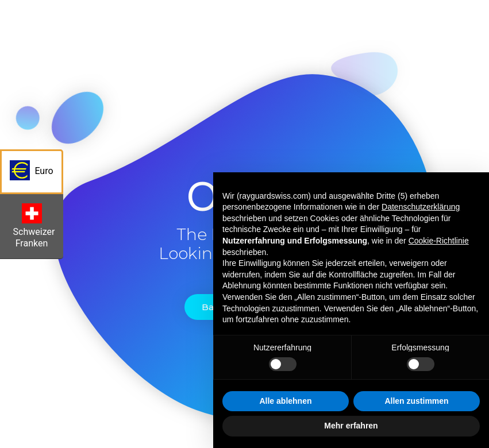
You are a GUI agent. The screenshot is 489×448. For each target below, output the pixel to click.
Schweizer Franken (36, 229)
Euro (36, 174)
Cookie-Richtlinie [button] (439, 241)
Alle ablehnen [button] (285, 401)
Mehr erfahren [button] (351, 426)
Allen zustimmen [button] (416, 401)
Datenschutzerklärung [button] (421, 207)
